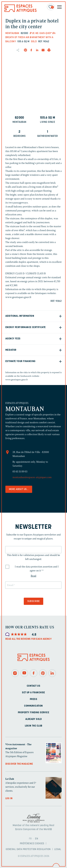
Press (33, 699)
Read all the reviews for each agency (28, 639)
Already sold (33, 719)
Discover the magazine (19, 764)
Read (33, 576)
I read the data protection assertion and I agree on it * (37, 569)
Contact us (33, 686)
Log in (9, 799)
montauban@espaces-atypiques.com (32, 477)
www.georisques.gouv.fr (17, 380)
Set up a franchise (33, 693)
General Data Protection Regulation (28, 849)
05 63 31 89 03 (20, 472)
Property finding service (33, 713)
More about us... (19, 489)
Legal (58, 849)
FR (30, 839)
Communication (33, 706)
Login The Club (34, 726)
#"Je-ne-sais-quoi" (41, 33)
